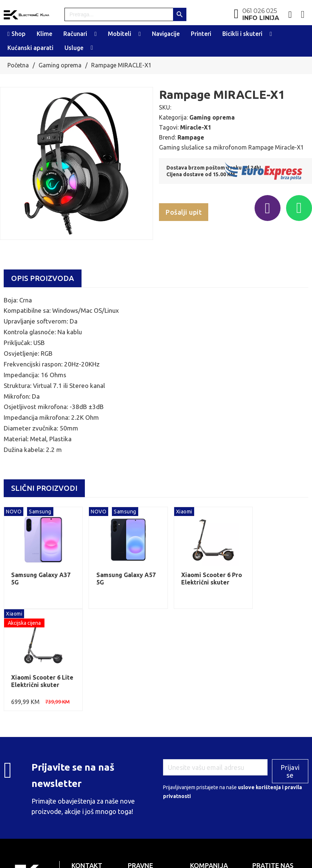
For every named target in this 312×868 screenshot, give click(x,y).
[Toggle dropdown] (96, 34)
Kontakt (199, 804)
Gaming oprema (60, 65)
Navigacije (166, 34)
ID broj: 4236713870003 (156, 787)
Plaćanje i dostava (210, 786)
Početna (18, 65)
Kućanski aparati (30, 48)
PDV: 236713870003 (152, 795)
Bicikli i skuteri (242, 34)
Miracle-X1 (196, 127)
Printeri (201, 34)
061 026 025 (261, 14)
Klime (44, 34)
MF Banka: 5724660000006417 (152, 808)
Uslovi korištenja (209, 795)
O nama (199, 777)
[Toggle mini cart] (303, 15)
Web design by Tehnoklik (195, 856)
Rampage (191, 137)
